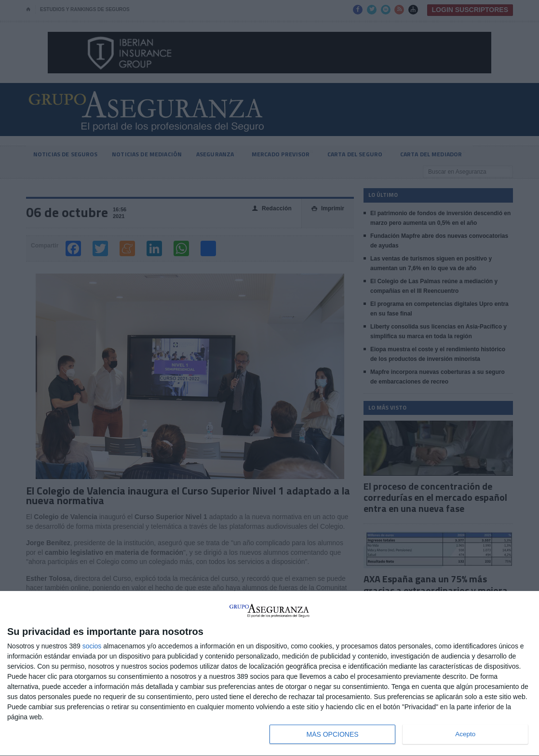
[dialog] (269, 674)
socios (92, 646)
